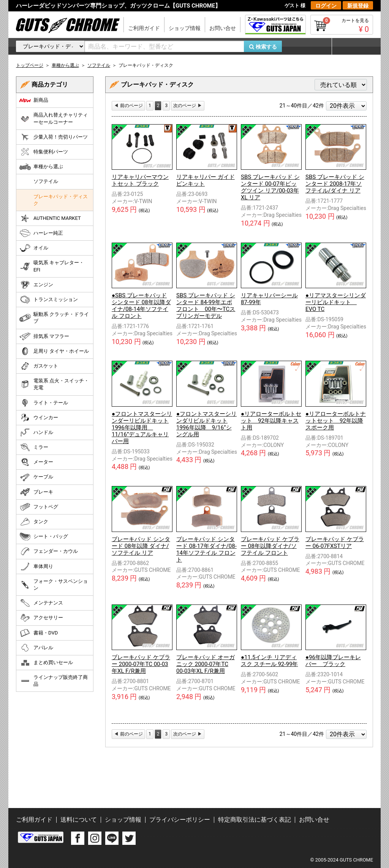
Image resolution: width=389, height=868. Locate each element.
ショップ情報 (185, 28)
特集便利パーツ (44, 152)
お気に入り (310, 46)
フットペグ (39, 507)
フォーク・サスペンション (54, 585)
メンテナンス (41, 603)
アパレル (36, 648)
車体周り (36, 567)
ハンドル (36, 432)
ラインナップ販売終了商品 (54, 681)
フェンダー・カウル (49, 551)
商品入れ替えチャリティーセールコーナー (54, 118)
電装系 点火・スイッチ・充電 (54, 384)
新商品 (34, 100)
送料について (79, 820)
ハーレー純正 (41, 233)
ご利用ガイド (144, 28)
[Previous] (128, 106)
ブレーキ (36, 492)
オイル (34, 248)
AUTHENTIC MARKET (50, 218)
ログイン (326, 6)
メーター (36, 462)
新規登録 (358, 6)
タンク (34, 522)
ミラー (34, 447)
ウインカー (39, 418)
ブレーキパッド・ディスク (61, 200)
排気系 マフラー (44, 336)
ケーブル (36, 477)
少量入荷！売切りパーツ (54, 137)
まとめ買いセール (46, 663)
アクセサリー (41, 618)
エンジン (36, 285)
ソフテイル (46, 181)
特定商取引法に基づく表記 (255, 820)
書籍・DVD (39, 633)
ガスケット (39, 366)
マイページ (352, 46)
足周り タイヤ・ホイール (54, 351)
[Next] (188, 106)
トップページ (30, 65)
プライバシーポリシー (180, 820)
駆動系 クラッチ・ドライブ (54, 318)
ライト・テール (44, 403)
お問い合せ (223, 28)
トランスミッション (49, 300)
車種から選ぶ (41, 167)
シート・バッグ (44, 537)
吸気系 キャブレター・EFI (52, 266)
